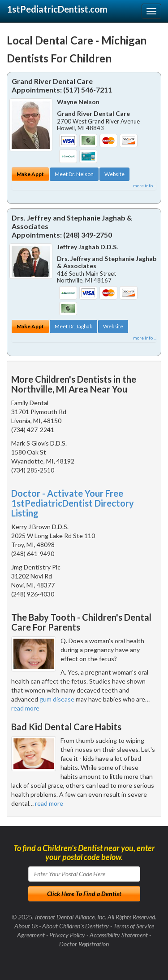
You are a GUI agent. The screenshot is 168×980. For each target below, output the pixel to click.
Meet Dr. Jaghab (73, 326)
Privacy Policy (67, 935)
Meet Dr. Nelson (74, 174)
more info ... (145, 185)
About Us (26, 926)
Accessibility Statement (119, 935)
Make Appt (30, 174)
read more (25, 708)
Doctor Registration (84, 944)
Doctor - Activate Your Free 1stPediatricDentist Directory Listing (73, 503)
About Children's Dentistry (75, 926)
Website (114, 174)
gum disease (57, 699)
